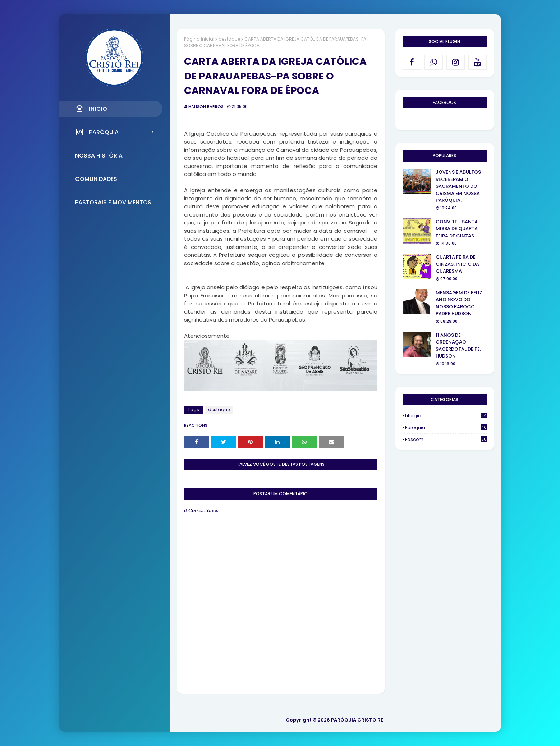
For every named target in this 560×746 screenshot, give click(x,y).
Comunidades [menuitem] (96, 179)
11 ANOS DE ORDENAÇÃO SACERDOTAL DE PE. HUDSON (458, 346)
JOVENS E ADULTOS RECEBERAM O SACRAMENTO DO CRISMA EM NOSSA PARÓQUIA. (458, 186)
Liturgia (446, 416)
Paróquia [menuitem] (97, 132)
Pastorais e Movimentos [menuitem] (113, 202)
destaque (229, 39)
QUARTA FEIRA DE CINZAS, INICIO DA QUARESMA (457, 264)
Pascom (446, 439)
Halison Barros (206, 106)
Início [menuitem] (91, 109)
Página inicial (199, 39)
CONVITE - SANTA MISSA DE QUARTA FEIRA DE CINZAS (457, 229)
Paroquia (446, 427)
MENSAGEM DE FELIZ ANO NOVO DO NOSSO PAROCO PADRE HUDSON (459, 303)
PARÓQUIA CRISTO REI (358, 720)
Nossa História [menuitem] (99, 156)
